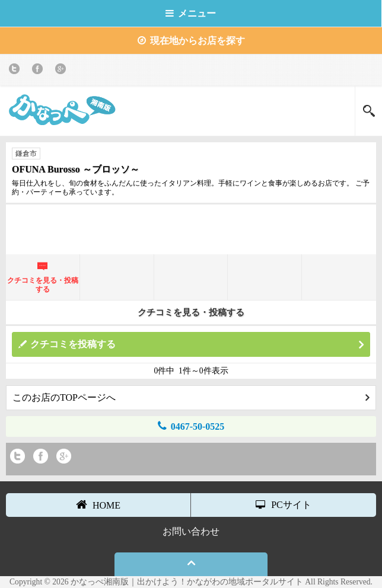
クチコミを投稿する (197, 345)
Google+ (63, 71)
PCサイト (284, 505)
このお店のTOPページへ (191, 397)
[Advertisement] (191, 228)
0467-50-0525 (191, 426)
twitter (16, 71)
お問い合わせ (191, 531)
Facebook (39, 71)
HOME (98, 504)
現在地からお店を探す (191, 41)
